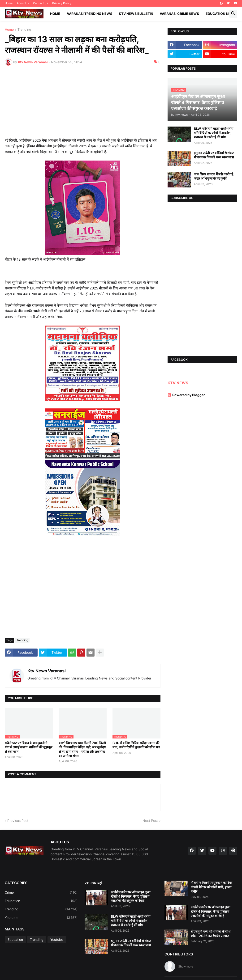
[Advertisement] (83, 105)
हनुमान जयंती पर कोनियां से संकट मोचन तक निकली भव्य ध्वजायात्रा (214, 155)
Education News (221, 14)
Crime (41, 892)
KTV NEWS (178, 383)
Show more (186, 966)
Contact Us (41, 3)
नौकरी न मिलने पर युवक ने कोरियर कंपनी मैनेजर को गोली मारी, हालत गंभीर (212, 887)
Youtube (41, 918)
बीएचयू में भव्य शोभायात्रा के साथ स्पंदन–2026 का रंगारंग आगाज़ (211, 934)
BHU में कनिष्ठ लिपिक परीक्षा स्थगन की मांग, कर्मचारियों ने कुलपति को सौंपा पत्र (136, 745)
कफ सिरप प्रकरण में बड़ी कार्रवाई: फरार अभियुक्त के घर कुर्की (214, 176)
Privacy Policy (62, 3)
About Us (23, 3)
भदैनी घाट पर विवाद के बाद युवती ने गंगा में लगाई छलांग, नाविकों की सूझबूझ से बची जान (29, 747)
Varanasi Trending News (90, 14)
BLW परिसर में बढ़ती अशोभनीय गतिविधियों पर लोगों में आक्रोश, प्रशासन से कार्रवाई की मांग (214, 133)
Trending (24, 30)
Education (41, 901)
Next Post (150, 821)
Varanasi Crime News (179, 14)
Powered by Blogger (186, 395)
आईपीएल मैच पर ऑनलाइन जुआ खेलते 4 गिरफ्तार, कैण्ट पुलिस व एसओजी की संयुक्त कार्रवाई (131, 896)
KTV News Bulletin (136, 14)
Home (9, 3)
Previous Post (18, 821)
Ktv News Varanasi (47, 671)
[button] (233, 14)
